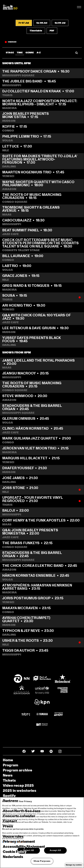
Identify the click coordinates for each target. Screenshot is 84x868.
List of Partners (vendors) (14, 842)
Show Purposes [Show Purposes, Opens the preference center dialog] (42, 861)
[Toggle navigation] (79, 7)
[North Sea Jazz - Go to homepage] (10, 7)
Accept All (55, 850)
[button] (24, 23)
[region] (42, 833)
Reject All (29, 850)
